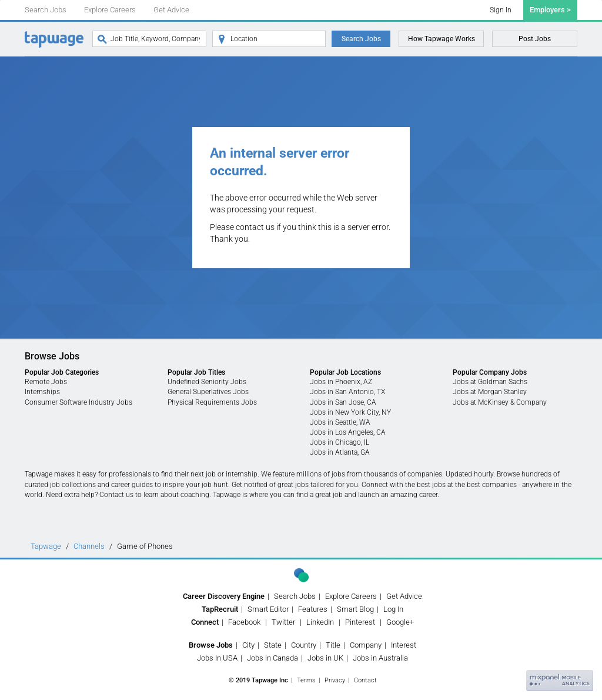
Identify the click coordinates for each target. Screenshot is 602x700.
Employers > (550, 10)
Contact (365, 680)
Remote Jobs (46, 382)
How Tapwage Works (442, 39)
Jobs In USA (217, 658)
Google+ (400, 622)
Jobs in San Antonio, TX (347, 392)
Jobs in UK (325, 658)
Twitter (283, 622)
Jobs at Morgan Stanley (490, 392)
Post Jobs (535, 39)
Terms (306, 680)
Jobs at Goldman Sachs (490, 382)
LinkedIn (320, 622)
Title (333, 645)
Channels (89, 546)
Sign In (501, 10)
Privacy (335, 680)
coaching (195, 495)
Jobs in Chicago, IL (340, 442)
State (273, 645)
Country (304, 645)
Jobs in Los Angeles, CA (348, 432)
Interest (404, 645)
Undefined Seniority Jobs (207, 382)
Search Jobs (46, 10)
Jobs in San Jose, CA (343, 402)
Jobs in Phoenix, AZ (341, 382)
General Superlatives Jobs (208, 392)
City (248, 645)
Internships (42, 392)
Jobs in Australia (380, 658)
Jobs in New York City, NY (350, 412)
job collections (73, 485)
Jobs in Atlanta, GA (340, 452)
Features (313, 609)
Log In (393, 609)
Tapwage (46, 546)
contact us (255, 227)
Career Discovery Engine (224, 596)
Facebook (244, 622)
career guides (132, 485)
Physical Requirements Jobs (212, 402)
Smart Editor (268, 609)
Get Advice (171, 10)
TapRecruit (220, 609)
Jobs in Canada (272, 658)
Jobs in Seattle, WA (340, 422)
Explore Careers (110, 10)
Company (366, 645)
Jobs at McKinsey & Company (500, 402)
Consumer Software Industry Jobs (78, 402)
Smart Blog (355, 609)
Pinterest (360, 622)
